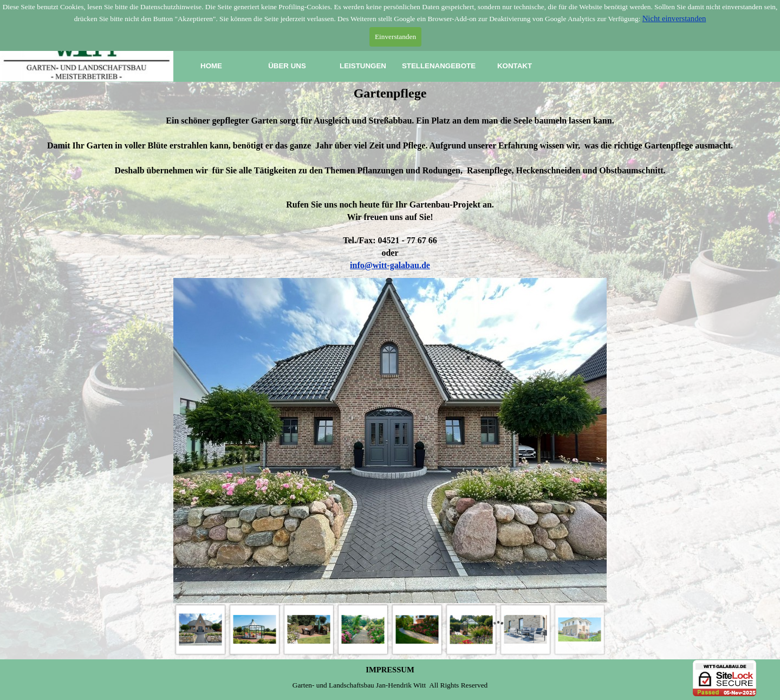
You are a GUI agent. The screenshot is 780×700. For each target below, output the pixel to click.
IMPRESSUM (390, 670)
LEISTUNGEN (363, 66)
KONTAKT (515, 66)
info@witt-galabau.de (390, 265)
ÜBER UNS (287, 66)
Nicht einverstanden (674, 18)
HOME (211, 66)
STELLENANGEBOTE (439, 66)
